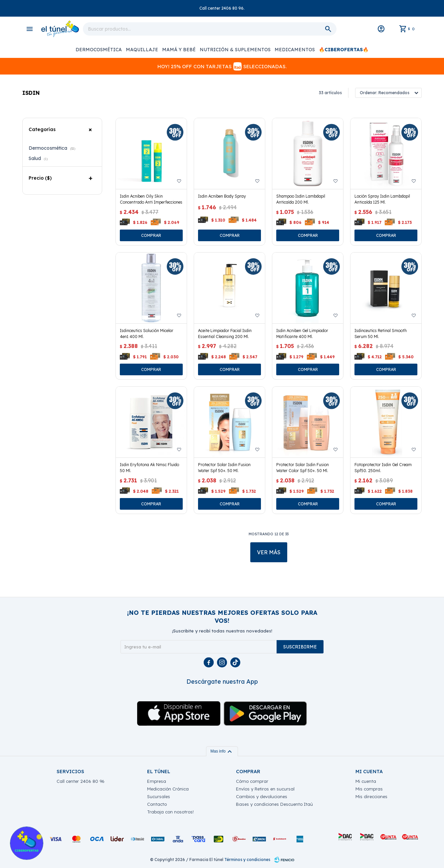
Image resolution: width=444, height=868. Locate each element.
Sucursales (159, 796)
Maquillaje (142, 50)
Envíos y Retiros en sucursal (265, 789)
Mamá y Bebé (179, 50)
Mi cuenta (366, 781)
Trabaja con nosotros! (170, 812)
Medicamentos (295, 50)
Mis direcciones (371, 796)
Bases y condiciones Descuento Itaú (274, 804)
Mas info (222, 751)
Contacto (157, 804)
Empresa (157, 781)
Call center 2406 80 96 (81, 781)
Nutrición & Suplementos (235, 50)
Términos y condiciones (247, 860)
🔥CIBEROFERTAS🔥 (344, 50)
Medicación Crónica (168, 789)
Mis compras (369, 789)
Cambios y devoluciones (262, 796)
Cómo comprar (252, 781)
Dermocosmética (99, 50)
